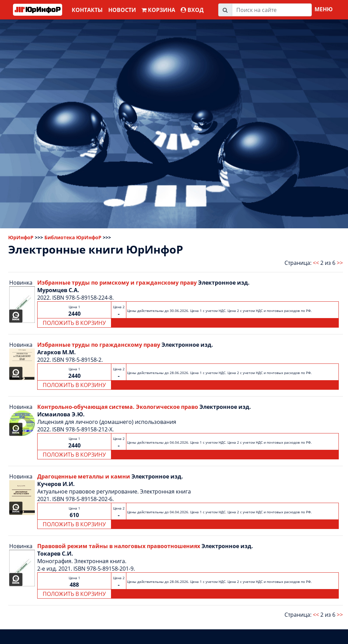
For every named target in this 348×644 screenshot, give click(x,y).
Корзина (158, 10)
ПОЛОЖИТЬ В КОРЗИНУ (74, 323)
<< (316, 263)
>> (340, 263)
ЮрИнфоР (21, 237)
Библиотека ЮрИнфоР (73, 237)
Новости (122, 10)
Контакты (87, 10)
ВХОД (192, 10)
